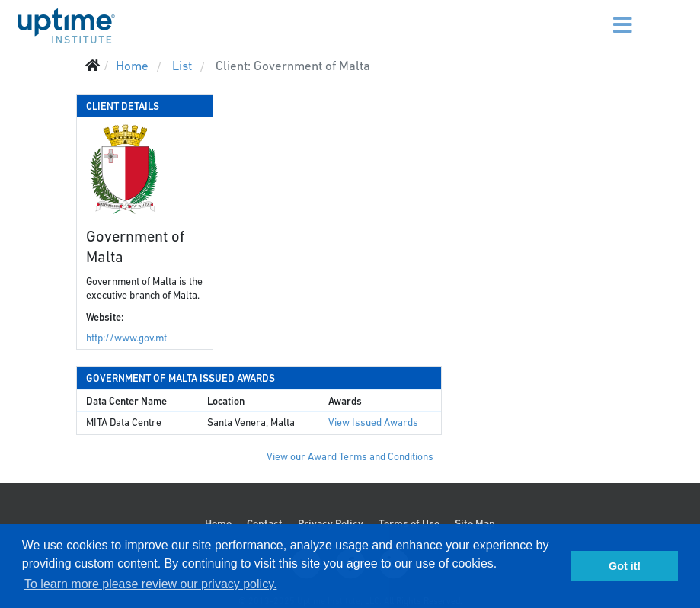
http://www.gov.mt (126, 338)
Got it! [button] (625, 566)
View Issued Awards (373, 422)
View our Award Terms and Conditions (350, 457)
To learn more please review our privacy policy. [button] (150, 584)
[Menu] (608, 15)
